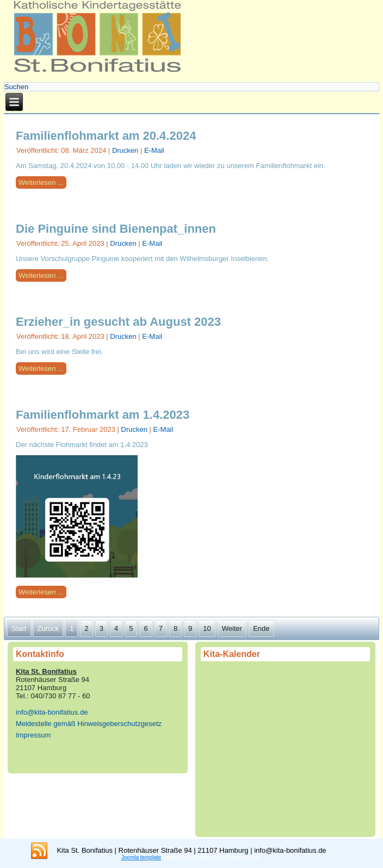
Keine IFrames (285, 746)
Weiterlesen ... (41, 182)
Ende (261, 628)
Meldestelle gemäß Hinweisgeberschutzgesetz (89, 724)
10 (207, 628)
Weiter (232, 628)
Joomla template (141, 857)
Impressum (33, 735)
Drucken (126, 150)
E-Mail (154, 150)
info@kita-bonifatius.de (52, 712)
